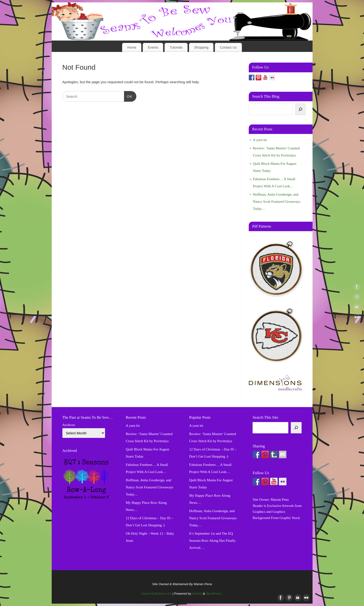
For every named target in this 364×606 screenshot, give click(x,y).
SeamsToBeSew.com (157, 594)
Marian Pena (280, 500)
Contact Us (228, 47)
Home (132, 47)
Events (153, 47)
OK (128, 96)
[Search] (300, 109)
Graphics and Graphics (269, 512)
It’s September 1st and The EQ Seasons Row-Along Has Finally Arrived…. (212, 541)
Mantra (197, 594)
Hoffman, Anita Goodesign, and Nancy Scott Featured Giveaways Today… (277, 202)
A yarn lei (260, 140)
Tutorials (176, 47)
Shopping (201, 47)
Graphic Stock (290, 518)
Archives (69, 425)
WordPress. (214, 594)
